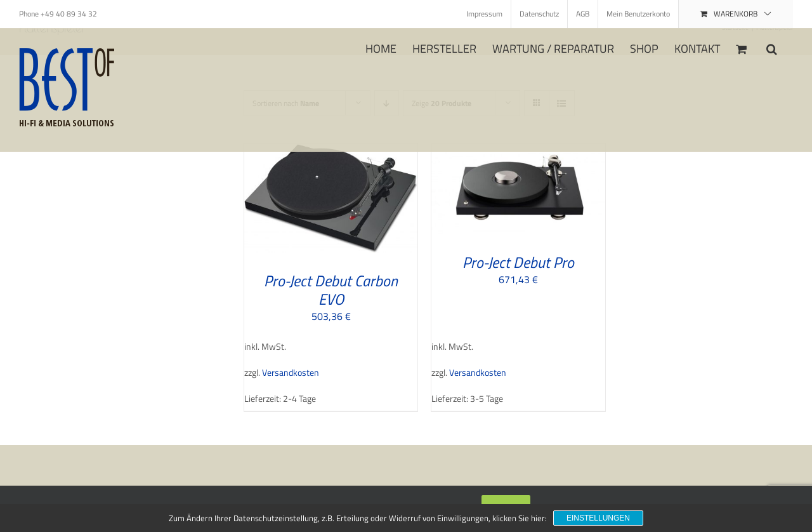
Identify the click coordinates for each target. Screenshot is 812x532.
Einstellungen (598, 518)
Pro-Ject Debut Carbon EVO (331, 290)
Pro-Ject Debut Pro (518, 262)
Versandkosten (291, 373)
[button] (772, 48)
